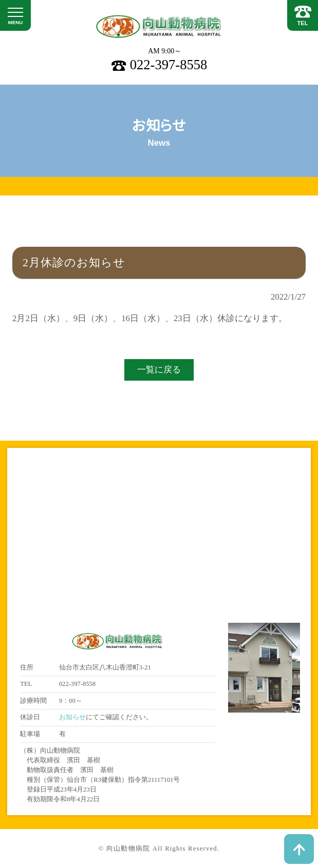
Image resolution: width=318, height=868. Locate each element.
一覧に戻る (159, 370)
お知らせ (72, 717)
